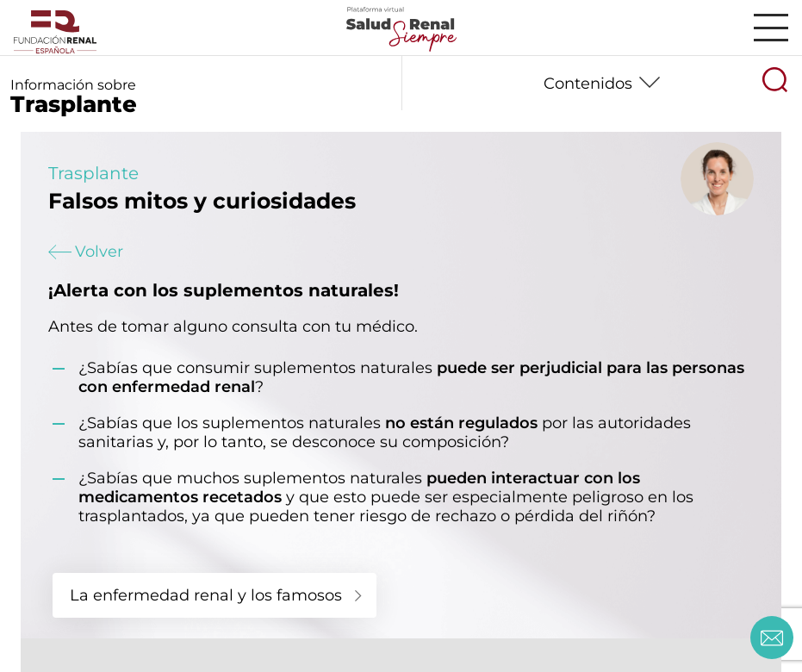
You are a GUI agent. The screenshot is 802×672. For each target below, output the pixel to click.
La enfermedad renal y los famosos (206, 595)
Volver (86, 252)
